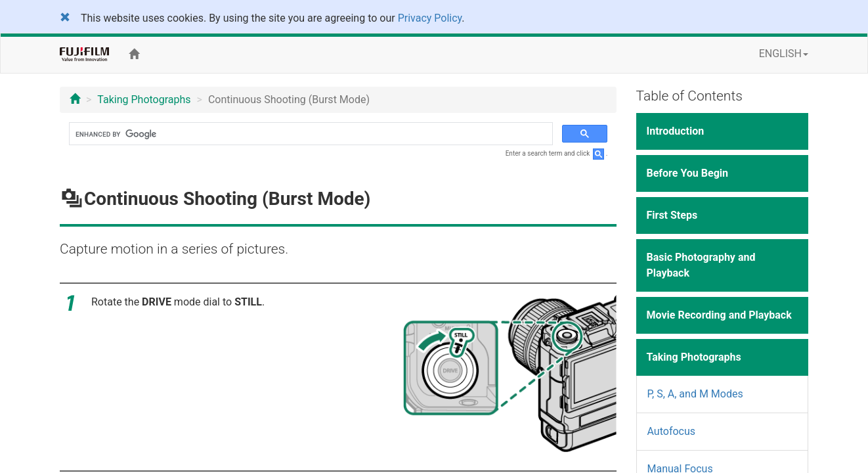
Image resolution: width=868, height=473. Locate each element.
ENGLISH (784, 54)
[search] (310, 134)
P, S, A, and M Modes (695, 394)
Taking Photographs (144, 100)
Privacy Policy (430, 18)
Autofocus (672, 431)
